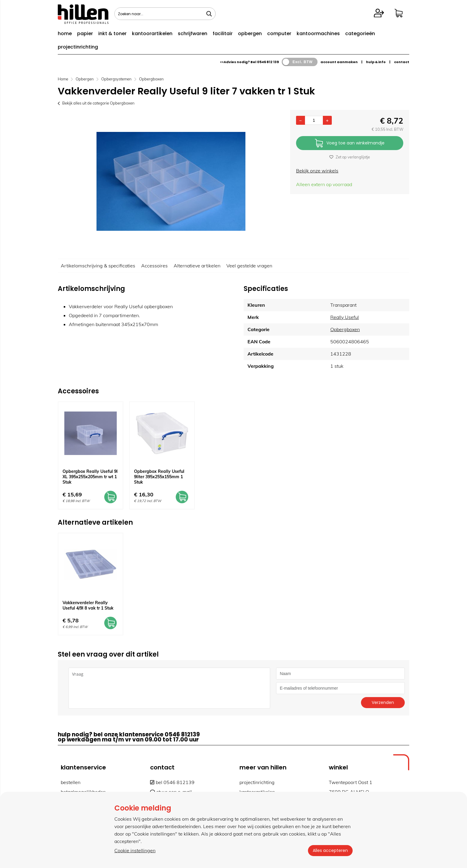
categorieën (360, 33)
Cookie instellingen (135, 850)
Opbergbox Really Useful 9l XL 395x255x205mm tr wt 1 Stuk (90, 477)
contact (402, 62)
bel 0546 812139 (172, 782)
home (65, 33)
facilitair (223, 33)
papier (85, 33)
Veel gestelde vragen (249, 266)
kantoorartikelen (152, 33)
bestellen (71, 782)
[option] (171, 181)
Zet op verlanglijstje (350, 157)
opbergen (250, 33)
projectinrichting (78, 47)
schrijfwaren (193, 33)
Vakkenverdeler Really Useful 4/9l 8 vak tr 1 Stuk (88, 605)
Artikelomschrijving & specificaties (98, 266)
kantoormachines (318, 33)
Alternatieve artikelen (197, 266)
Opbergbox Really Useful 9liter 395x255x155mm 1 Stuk (159, 477)
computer (279, 33)
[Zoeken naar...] (209, 14)
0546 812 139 (268, 62)
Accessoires (154, 266)
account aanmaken (339, 62)
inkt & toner (112, 33)
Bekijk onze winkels (317, 171)
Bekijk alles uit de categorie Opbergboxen (96, 103)
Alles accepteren (330, 850)
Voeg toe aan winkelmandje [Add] (350, 143)
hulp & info (376, 62)
